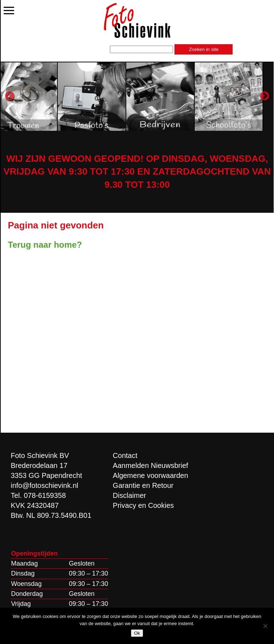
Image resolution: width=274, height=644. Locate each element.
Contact (125, 455)
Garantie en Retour (143, 485)
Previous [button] (10, 96)
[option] (50, 96)
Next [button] (265, 96)
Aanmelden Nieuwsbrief (150, 465)
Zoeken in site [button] (204, 49)
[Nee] (265, 626)
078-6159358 (45, 495)
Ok (137, 633)
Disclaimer (129, 495)
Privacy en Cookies (143, 505)
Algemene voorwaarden (150, 475)
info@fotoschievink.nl (44, 485)
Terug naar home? (45, 245)
